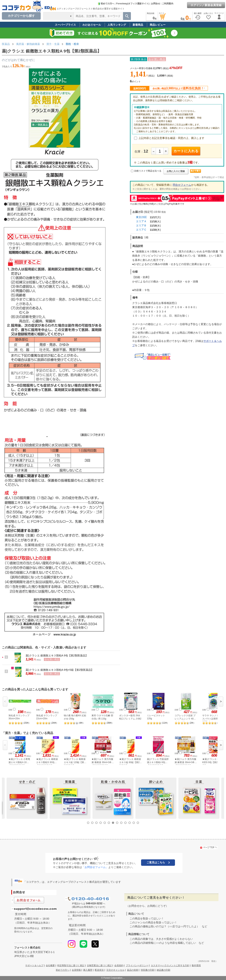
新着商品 (138, 25)
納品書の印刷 (163, 970)
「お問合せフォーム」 (95, 867)
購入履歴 (88, 970)
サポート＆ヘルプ (34, 965)
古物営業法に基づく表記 (99, 965)
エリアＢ (141, 225)
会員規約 (119, 965)
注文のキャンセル (115, 970)
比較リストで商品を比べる (148, 171)
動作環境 (196, 965)
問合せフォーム (182, 185)
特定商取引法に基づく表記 (71, 965)
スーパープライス (65, 25)
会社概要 (50, 965)
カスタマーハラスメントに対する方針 (170, 965)
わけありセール (92, 25)
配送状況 (99, 970)
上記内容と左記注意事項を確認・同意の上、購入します (171, 138)
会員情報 (76, 970)
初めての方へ (106, 4)
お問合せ (156, 4)
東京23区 (141, 217)
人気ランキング (117, 25)
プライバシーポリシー (137, 965)
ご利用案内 (168, 4)
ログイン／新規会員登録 (206, 5)
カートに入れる (186, 151)
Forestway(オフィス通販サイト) (133, 4)
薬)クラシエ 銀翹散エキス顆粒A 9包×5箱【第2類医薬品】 (60, 670)
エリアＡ (141, 221)
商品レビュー (158, 25)
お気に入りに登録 (176, 171)
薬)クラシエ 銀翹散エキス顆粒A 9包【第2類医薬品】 (57, 655)
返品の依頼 (133, 970)
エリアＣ (141, 230)
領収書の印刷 (147, 970)
